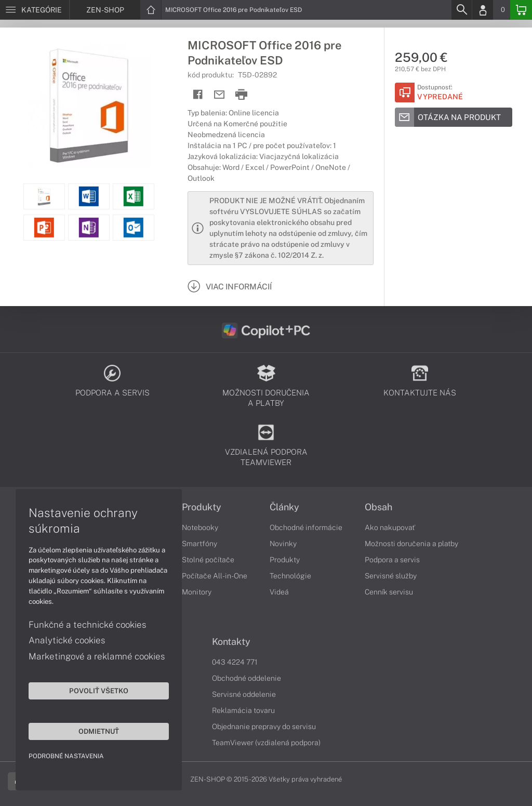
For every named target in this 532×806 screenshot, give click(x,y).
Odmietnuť (99, 731)
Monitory (197, 592)
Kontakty (231, 642)
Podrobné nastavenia (66, 756)
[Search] (461, 10)
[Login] (483, 10)
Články (284, 507)
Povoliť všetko (99, 691)
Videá (279, 592)
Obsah (378, 507)
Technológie (290, 576)
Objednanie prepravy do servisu (264, 726)
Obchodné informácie (306, 527)
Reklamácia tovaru (243, 710)
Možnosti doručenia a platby (411, 544)
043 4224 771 (235, 662)
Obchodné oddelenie (247, 678)
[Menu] (35, 10)
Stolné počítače (208, 560)
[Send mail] (220, 95)
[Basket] (521, 10)
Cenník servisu (389, 592)
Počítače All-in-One (215, 576)
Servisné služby (391, 576)
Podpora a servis (392, 560)
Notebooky (200, 527)
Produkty (202, 507)
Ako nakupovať (390, 527)
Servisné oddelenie (244, 694)
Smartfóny (199, 544)
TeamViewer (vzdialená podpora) (266, 743)
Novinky (283, 544)
